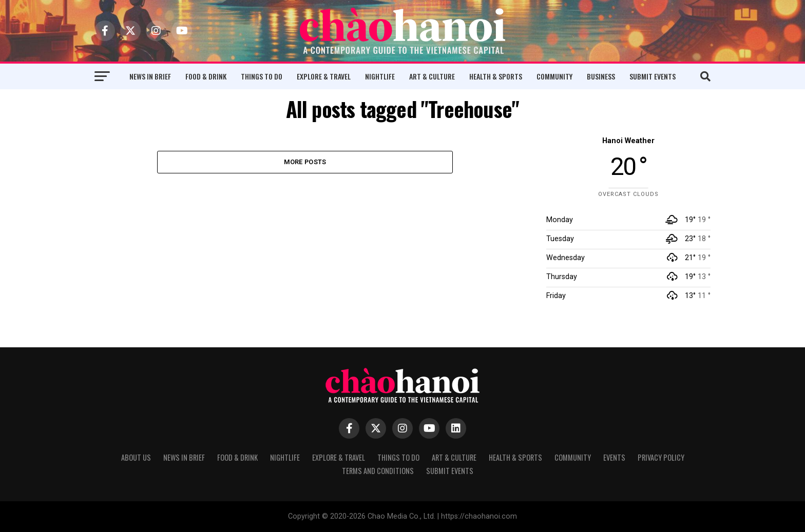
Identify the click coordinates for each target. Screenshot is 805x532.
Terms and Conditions (378, 471)
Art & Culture (432, 76)
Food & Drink (206, 76)
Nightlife (380, 76)
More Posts (305, 162)
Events (614, 457)
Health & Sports (496, 76)
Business (601, 76)
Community (554, 76)
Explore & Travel (324, 76)
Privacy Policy (661, 457)
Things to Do (262, 76)
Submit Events (653, 76)
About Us (136, 457)
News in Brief (150, 76)
